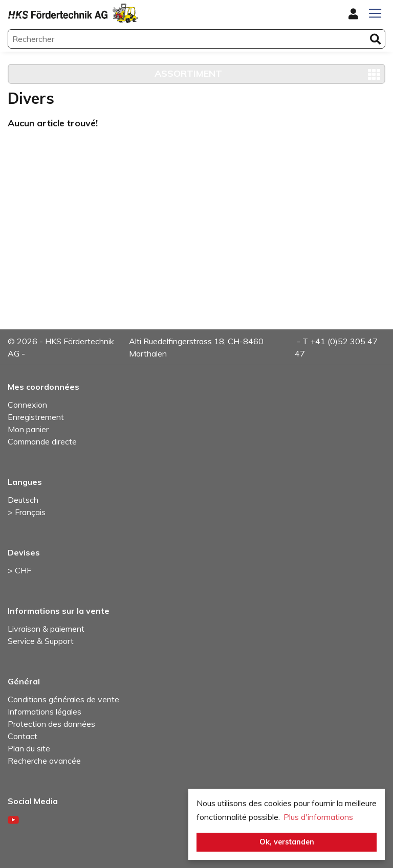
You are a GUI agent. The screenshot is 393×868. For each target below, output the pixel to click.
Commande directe (42, 441)
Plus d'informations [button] (318, 817)
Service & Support (41, 641)
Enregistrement (36, 417)
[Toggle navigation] (375, 13)
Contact (23, 736)
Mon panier (28, 429)
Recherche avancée (44, 761)
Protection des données (51, 724)
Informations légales (45, 711)
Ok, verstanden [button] (287, 842)
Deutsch (23, 500)
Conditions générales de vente (63, 699)
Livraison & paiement (46, 629)
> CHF (19, 570)
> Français (27, 512)
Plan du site (29, 748)
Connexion (27, 405)
